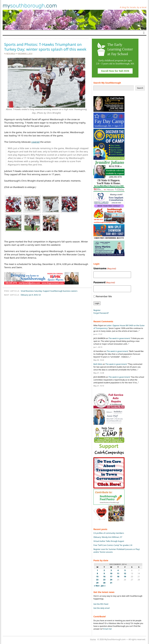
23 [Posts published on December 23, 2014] (104, 580)
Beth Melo (11, 53)
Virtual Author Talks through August (109, 541)
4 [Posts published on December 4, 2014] (118, 570)
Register (97, 310)
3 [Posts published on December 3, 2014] (111, 570)
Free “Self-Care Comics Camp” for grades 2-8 (113, 545)
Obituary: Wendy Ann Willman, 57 (108, 537)
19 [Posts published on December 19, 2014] (125, 577)
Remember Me (104, 296)
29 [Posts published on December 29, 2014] (97, 583)
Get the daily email (102, 608)
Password (104, 282)
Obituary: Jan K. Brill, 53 (31, 295)
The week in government (119, 338)
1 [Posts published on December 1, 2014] (97, 570)
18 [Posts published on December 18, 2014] (118, 577)
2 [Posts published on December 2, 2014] (104, 570)
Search (140, 88)
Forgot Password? (101, 313)
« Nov (97, 586)
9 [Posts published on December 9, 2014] (104, 573)
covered (35, 142)
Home (93, 639)
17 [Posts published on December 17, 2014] (111, 577)
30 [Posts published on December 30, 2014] (104, 583)
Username (105, 268)
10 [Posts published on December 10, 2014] (111, 573)
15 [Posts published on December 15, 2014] (97, 577)
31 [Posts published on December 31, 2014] (111, 583)
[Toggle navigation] (144, 33)
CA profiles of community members (109, 533)
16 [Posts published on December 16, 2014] (104, 577)
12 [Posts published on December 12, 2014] (125, 573)
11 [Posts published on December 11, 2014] (118, 573)
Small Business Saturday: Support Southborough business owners (49, 291)
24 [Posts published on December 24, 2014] (111, 580)
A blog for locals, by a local (133, 7)
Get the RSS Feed (101, 604)
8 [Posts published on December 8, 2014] (97, 573)
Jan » (103, 586)
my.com (30, 6)
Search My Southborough (107, 83)
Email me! (107, 629)
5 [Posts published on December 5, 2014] (125, 570)
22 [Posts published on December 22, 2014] (97, 580)
